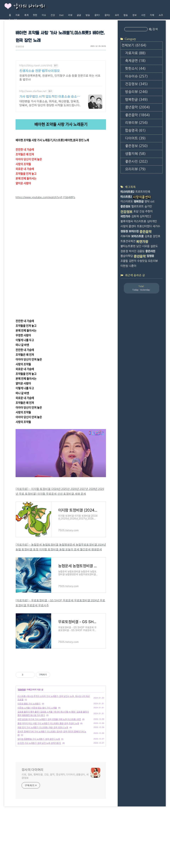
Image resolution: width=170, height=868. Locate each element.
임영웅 (150, 256)
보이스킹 (134, 231)
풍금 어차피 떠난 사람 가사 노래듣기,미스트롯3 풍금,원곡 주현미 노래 (48, 773)
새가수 (156, 226)
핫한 (35, 15)
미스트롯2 (126, 197)
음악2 (107, 15)
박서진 (132, 251)
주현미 (149, 211)
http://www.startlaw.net (33, 91)
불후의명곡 (127, 221)
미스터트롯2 (127, 192)
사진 (143, 15)
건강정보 (136, 84)
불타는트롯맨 (128, 246)
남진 (139, 246)
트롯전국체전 (128, 241)
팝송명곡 (135, 131)
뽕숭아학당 (127, 256)
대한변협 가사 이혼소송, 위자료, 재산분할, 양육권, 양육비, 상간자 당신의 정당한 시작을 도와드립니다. (50, 103)
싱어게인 (152, 221)
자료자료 (135, 53)
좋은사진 (136, 162)
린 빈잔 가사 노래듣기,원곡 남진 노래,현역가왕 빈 (39, 793)
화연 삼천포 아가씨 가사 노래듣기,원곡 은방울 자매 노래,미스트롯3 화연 (49, 769)
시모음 (146, 246)
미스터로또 (127, 201)
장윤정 (124, 251)
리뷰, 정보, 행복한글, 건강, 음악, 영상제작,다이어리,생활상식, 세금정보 (55, 826)
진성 (142, 211)
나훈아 (132, 266)
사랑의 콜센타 (128, 226)
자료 (18, 15)
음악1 (97, 15)
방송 (88, 15)
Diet (61, 15)
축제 (26, 15)
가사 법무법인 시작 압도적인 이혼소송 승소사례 (50, 97)
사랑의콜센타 (142, 197)
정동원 (124, 231)
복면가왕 (142, 242)
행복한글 (136, 100)
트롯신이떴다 (144, 226)
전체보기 (134, 45)
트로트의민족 (143, 192)
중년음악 (137, 107)
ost (152, 201)
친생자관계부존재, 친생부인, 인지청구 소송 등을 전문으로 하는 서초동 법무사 (60, 78)
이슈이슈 (20, 47)
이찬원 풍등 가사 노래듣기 (29, 753)
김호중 (148, 236)
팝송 (126, 15)
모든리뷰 (153, 261)
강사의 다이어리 (29, 6)
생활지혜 (135, 154)
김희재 (135, 216)
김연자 (132, 261)
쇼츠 (161, 15)
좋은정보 (136, 146)
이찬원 (124, 266)
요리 (117, 15)
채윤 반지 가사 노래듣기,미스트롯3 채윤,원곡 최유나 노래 (43, 777)
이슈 (44, 15)
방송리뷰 (136, 92)
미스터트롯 (140, 221)
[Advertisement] (61, 687)
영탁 (147, 201)
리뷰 (70, 15)
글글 (79, 15)
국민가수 (125, 216)
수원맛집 (142, 261)
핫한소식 (135, 69)
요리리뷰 (135, 169)
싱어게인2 (145, 216)
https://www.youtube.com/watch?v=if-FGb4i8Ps (45, 197)
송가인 (148, 206)
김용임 (141, 251)
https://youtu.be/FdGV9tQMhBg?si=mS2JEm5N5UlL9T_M (51, 257)
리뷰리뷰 (136, 123)
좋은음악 (137, 115)
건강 (53, 15)
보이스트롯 (137, 236)
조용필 (124, 261)
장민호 (157, 236)
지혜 (152, 15)
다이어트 (135, 138)
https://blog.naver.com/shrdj (36, 66)
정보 (134, 15)
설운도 (154, 246)
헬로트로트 (137, 206)
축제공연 (135, 61)
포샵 (136, 211)
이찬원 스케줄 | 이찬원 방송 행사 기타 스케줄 (37, 757)
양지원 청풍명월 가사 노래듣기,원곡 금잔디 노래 (39, 789)
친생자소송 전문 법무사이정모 (40, 71)
